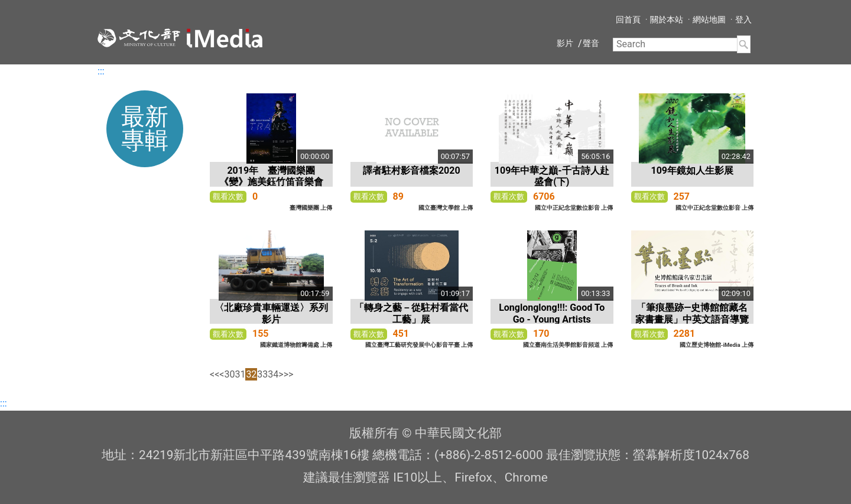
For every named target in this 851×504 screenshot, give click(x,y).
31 (240, 374)
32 (251, 374)
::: (101, 71)
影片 (565, 43)
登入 (743, 19)
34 (273, 374)
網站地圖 (709, 19)
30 (229, 374)
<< (215, 374)
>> (289, 374)
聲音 (591, 43)
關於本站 (667, 19)
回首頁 (628, 19)
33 (262, 374)
